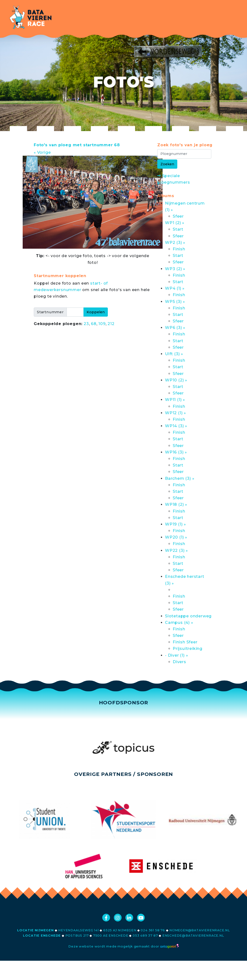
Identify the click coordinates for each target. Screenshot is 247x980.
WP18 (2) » (176, 504)
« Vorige (42, 152)
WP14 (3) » (176, 426)
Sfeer (178, 216)
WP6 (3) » (175, 328)
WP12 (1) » (175, 413)
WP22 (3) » (176, 550)
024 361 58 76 (153, 930)
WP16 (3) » (176, 452)
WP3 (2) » (175, 269)
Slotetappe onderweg (188, 616)
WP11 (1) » (175, 400)
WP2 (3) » (175, 243)
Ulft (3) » (174, 354)
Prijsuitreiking (188, 649)
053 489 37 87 (145, 936)
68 (94, 324)
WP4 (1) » (175, 288)
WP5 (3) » (175, 302)
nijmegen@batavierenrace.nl (200, 930)
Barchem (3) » (180, 478)
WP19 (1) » (175, 524)
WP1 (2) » (175, 223)
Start (178, 229)
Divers (179, 662)
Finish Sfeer (185, 642)
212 (111, 324)
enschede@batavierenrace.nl (193, 936)
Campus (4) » (179, 623)
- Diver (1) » (176, 655)
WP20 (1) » (176, 537)
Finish (179, 249)
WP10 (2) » (176, 380)
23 (86, 324)
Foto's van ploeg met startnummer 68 (77, 145)
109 (102, 324)
